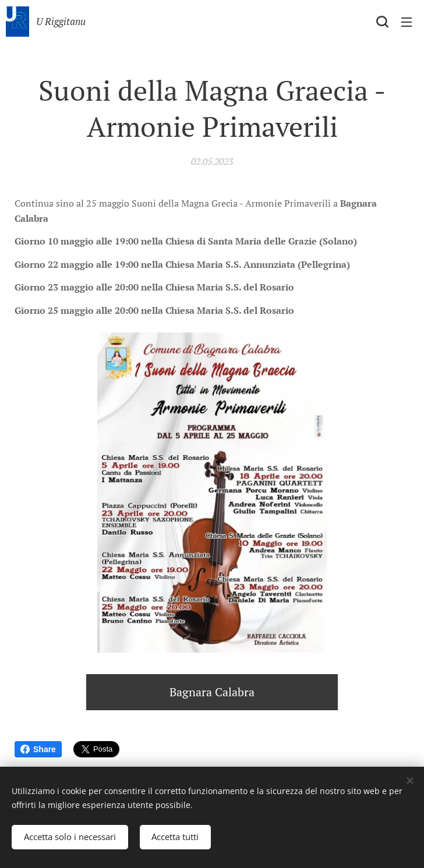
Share (38, 749)
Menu (407, 22)
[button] (382, 22)
